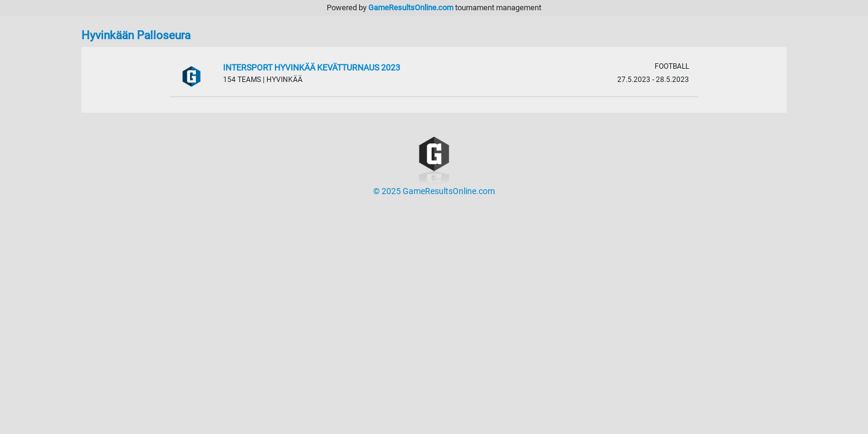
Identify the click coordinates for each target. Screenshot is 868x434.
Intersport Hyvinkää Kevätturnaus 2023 (312, 68)
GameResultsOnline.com (411, 8)
